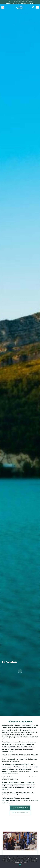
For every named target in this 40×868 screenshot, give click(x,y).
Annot (9, 1)
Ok (20, 865)
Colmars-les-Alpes (19, 1)
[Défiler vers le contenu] (20, 671)
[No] (20, 867)
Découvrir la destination (20, 808)
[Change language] (3, 7)
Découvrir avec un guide (20, 813)
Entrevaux (29, 1)
